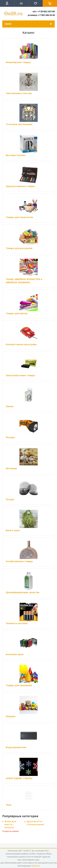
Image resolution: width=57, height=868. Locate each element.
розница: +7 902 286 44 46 (41, 15)
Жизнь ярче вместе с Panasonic (10, 824)
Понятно (36, 866)
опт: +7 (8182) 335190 (44, 11)
